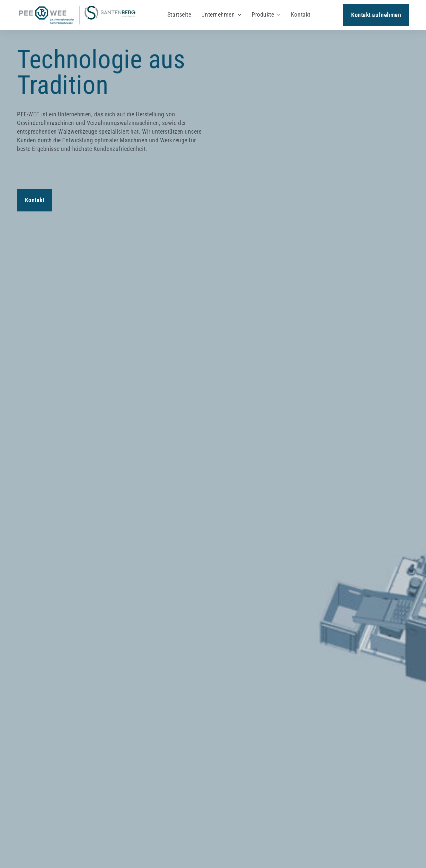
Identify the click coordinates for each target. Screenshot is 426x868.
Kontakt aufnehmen (376, 15)
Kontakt (35, 200)
